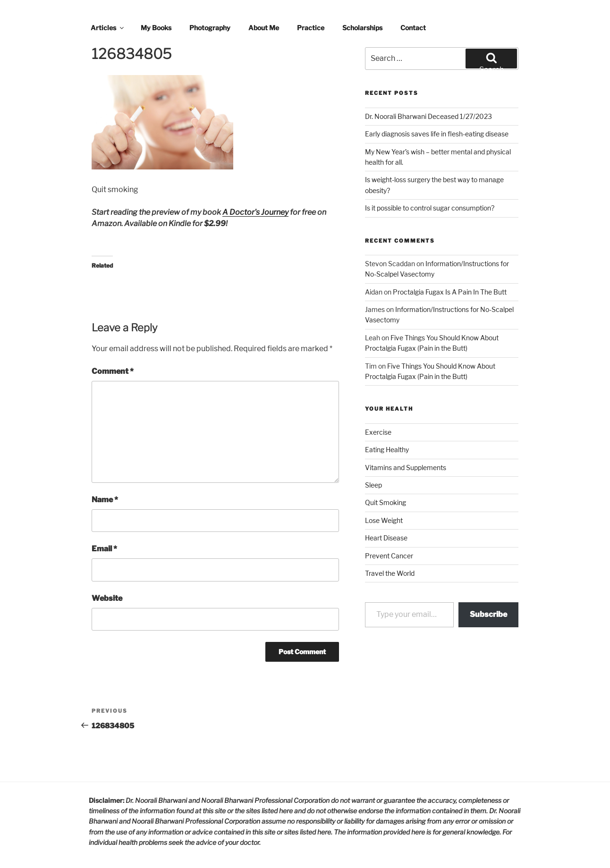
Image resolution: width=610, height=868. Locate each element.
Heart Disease (386, 538)
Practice (311, 28)
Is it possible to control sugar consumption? (430, 208)
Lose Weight (384, 520)
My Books (156, 28)
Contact (413, 28)
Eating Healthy (387, 450)
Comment (113, 371)
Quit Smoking (385, 502)
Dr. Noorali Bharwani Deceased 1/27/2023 (428, 116)
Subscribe (488, 614)
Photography (210, 28)
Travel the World (390, 573)
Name (105, 500)
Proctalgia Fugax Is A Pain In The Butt (450, 292)
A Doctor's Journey (255, 212)
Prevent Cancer (389, 556)
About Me (264, 28)
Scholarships (362, 28)
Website (107, 598)
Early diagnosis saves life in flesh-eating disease (437, 134)
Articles (108, 28)
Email (104, 549)
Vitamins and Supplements (406, 468)
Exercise (378, 432)
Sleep (373, 485)
